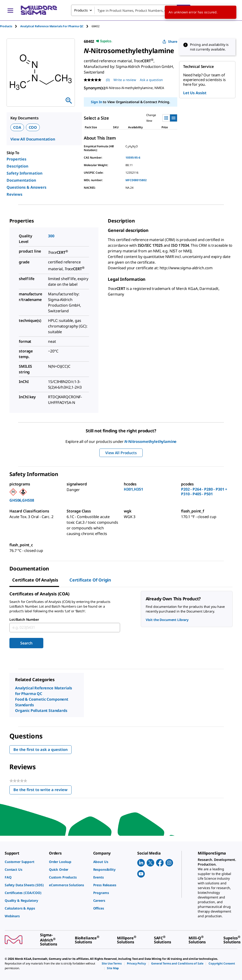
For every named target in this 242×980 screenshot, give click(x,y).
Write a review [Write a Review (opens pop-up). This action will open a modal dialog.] (125, 80)
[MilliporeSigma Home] (39, 10)
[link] (24, 862)
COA (17, 127)
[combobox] (131, 10)
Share (170, 41)
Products (6, 26)
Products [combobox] (81, 10)
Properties (16, 159)
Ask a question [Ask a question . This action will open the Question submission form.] (151, 80)
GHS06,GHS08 (22, 500)
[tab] (10, 26)
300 (51, 236)
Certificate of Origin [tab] (90, 580)
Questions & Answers (26, 187)
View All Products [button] (121, 453)
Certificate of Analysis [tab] (35, 580)
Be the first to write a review (42, 791)
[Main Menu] (10, 10)
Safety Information (24, 173)
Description (17, 166)
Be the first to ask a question (40, 750)
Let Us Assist (195, 93)
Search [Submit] (26, 643)
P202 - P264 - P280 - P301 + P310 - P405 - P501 (204, 492)
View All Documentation (33, 139)
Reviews (14, 194)
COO (33, 127)
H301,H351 (133, 489)
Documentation (21, 180)
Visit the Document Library (167, 620)
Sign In (96, 102)
